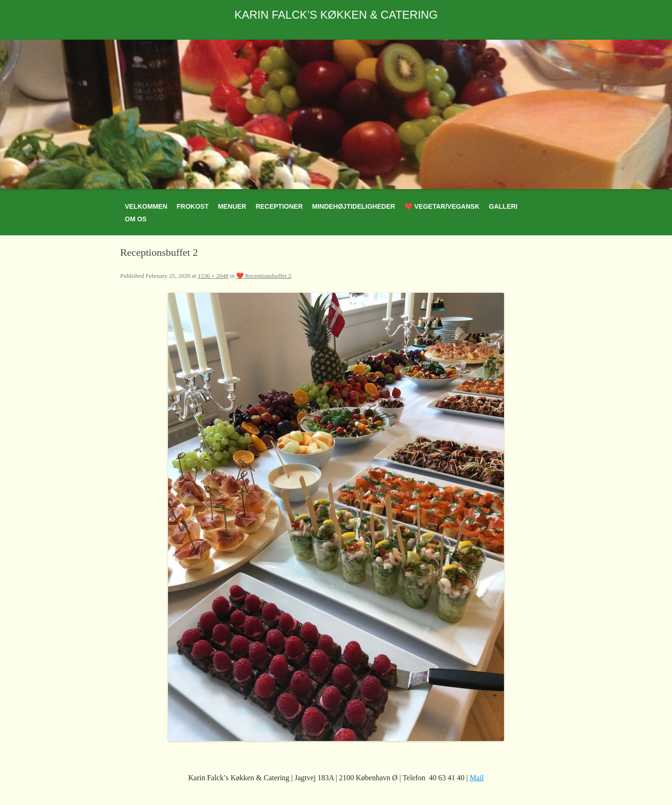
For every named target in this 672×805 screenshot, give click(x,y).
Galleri (503, 206)
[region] (336, 114)
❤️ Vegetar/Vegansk (442, 206)
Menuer (232, 206)
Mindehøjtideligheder (354, 206)
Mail (477, 778)
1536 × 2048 (213, 276)
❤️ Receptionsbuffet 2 (264, 276)
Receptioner (279, 206)
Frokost (193, 206)
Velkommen (146, 206)
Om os (136, 219)
